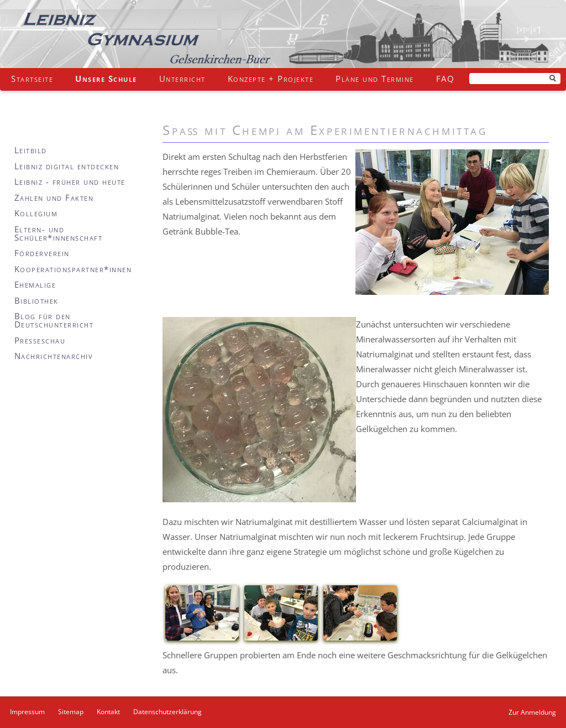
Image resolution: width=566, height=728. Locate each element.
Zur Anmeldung (532, 712)
